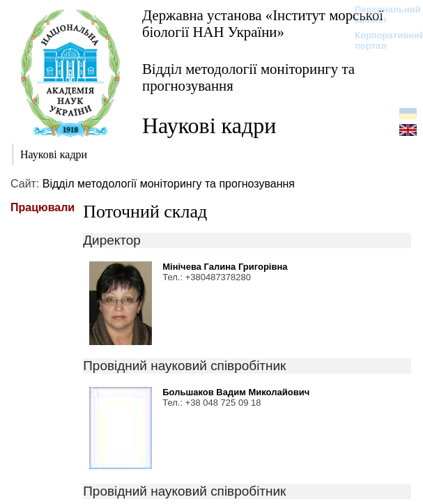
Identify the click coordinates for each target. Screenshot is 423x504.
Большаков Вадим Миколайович (236, 392)
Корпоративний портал (381, 40)
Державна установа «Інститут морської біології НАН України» (263, 23)
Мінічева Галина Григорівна (225, 267)
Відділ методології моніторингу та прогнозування (248, 77)
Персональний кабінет (381, 15)
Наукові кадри (209, 125)
